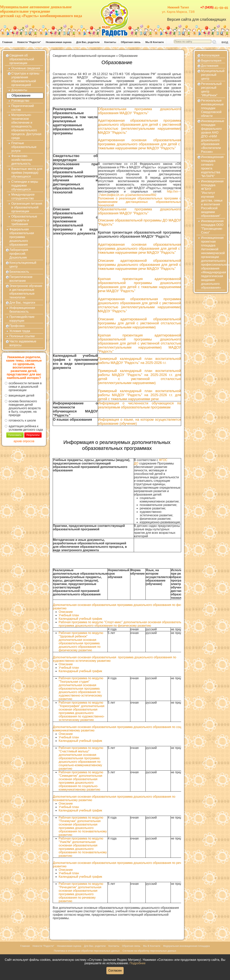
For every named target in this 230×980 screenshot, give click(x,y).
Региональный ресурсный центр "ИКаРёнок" (211, 90)
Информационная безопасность (22, 310)
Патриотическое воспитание (21, 279)
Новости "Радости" (29, 42)
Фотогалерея (210, 55)
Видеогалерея (211, 61)
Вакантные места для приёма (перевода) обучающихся (27, 173)
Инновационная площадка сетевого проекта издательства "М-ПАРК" (212, 167)
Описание (66, 612)
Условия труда (20, 331)
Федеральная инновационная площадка (186, 946)
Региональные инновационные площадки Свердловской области (212, 108)
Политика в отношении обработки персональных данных (87, 951)
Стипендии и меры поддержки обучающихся (25, 186)
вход (225, 42)
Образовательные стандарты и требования (24, 220)
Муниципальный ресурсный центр (213, 75)
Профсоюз (17, 326)
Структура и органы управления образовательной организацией (25, 79)
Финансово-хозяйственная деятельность (22, 160)
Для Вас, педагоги (22, 303)
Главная (7, 42)
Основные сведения (26, 68)
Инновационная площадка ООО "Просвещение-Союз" (212, 227)
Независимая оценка (59, 42)
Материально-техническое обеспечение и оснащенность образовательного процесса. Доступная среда (26, 126)
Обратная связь (131, 42)
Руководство (20, 101)
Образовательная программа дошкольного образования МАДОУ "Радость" (139, 211)
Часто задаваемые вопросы (23, 343)
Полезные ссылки (22, 336)
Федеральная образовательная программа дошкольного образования (22, 237)
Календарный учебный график (80, 619)
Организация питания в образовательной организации (27, 207)
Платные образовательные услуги (24, 147)
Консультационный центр (23, 265)
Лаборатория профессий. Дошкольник (19, 254)
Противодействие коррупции (22, 319)
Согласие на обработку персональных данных (149, 951)
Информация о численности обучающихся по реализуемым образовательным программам (139, 405)
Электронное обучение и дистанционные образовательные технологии (26, 292)
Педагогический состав (23, 108)
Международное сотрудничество (23, 196)
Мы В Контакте (155, 42)
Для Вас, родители (88, 42)
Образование (21, 95)
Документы (19, 90)
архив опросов (24, 441)
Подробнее (138, 963)
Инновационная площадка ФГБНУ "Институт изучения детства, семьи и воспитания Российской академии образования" (212, 199)
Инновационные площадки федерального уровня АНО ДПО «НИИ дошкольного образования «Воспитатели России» (213, 136)
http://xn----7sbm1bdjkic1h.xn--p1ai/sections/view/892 (139, 193)
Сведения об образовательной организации (22, 59)
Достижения (210, 66)
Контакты (110, 42)
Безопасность (19, 272)
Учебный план (69, 615)
